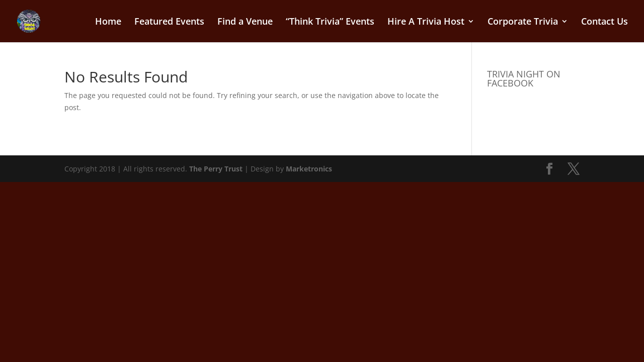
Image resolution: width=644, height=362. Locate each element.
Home (108, 22)
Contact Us (605, 22)
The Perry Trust (216, 169)
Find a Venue (245, 22)
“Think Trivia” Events (330, 22)
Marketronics (309, 169)
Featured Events (169, 22)
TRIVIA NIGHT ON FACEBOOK (524, 78)
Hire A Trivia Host (426, 22)
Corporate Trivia (523, 22)
